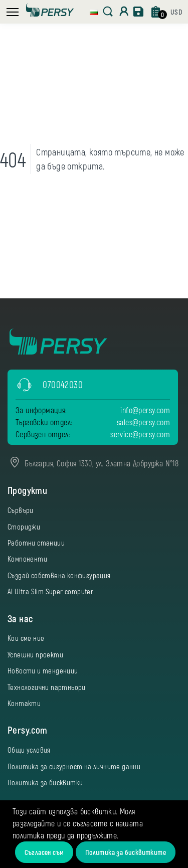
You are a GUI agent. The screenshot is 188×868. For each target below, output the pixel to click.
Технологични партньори (47, 687)
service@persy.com (140, 434)
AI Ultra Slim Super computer (50, 591)
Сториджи (24, 527)
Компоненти (27, 559)
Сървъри (21, 510)
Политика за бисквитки (45, 782)
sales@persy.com (143, 422)
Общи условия (29, 750)
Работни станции (36, 543)
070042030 (63, 384)
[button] (94, 11)
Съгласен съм (44, 852)
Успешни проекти (35, 654)
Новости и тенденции (43, 670)
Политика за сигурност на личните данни (74, 766)
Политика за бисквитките (126, 852)
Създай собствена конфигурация (59, 575)
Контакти (24, 703)
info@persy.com (145, 410)
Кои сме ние (26, 638)
